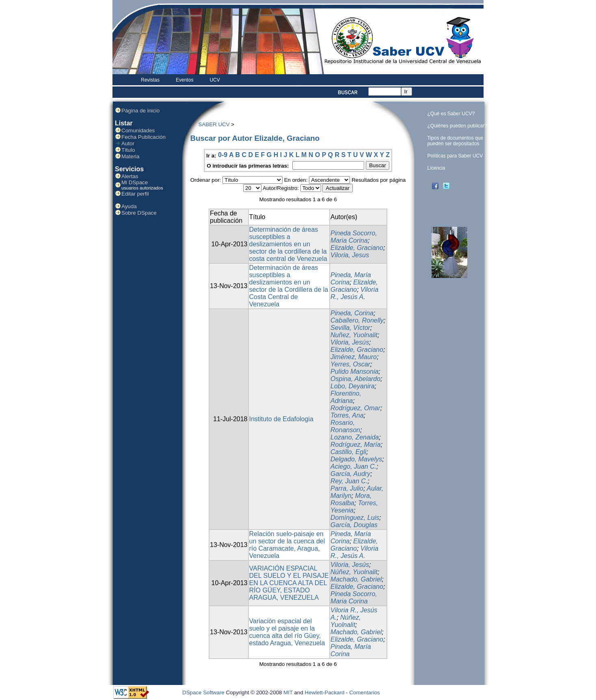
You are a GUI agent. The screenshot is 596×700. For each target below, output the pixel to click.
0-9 (223, 155)
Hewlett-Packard (325, 692)
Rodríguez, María (356, 445)
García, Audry (350, 474)
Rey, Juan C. (349, 481)
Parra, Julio (347, 488)
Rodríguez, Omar (355, 408)
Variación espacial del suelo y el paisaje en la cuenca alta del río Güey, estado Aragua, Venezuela (287, 632)
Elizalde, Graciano (357, 248)
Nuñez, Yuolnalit (354, 335)
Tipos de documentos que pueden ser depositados (456, 141)
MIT (288, 692)
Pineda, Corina (352, 313)
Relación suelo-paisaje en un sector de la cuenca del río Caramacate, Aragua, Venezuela (287, 545)
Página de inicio (140, 111)
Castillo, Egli (348, 452)
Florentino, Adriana (346, 397)
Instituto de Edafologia (281, 419)
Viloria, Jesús (350, 342)
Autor (128, 143)
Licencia (436, 168)
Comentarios (365, 692)
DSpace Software (203, 692)
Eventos (185, 80)
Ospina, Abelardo (355, 379)
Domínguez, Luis (355, 518)
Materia (130, 156)
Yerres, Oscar (350, 364)
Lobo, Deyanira (353, 386)
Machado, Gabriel (356, 579)
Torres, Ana (347, 415)
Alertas (130, 176)
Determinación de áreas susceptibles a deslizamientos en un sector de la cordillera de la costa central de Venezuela (288, 244)
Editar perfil (135, 194)
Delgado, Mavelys (356, 459)
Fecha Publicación (144, 137)
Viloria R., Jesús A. (354, 293)
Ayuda (129, 206)
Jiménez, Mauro (354, 357)
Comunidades (138, 130)
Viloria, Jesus (350, 255)
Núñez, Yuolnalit (354, 572)
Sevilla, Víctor (350, 328)
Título (128, 150)
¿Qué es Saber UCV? (451, 114)
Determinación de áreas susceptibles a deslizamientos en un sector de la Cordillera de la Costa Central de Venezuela (289, 286)
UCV (215, 80)
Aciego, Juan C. (353, 466)
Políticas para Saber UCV (455, 156)
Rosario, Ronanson (345, 426)
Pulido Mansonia (354, 372)
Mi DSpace (135, 182)
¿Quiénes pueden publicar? (457, 126)
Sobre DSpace (139, 213)
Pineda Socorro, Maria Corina (354, 237)
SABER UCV (214, 124)
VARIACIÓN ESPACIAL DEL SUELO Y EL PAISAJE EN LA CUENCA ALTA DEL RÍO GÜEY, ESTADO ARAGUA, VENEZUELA (289, 583)
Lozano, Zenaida (355, 437)
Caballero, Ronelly (357, 320)
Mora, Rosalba (351, 499)
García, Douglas (354, 525)
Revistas (150, 80)
